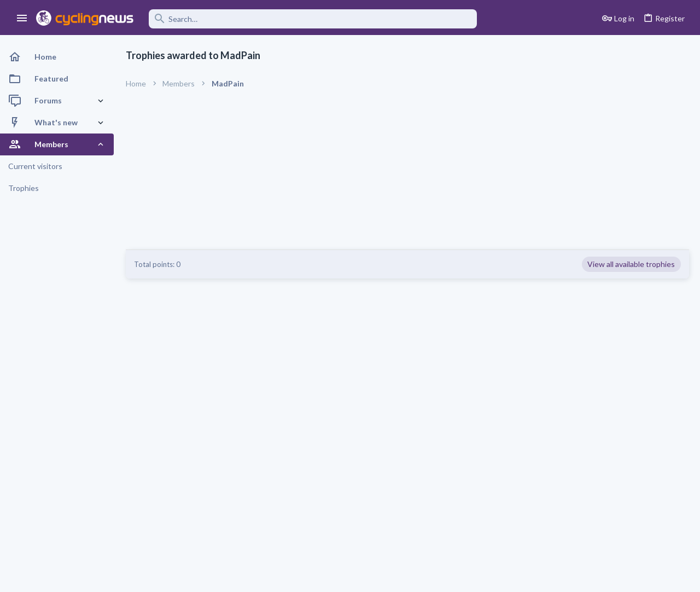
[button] (22, 19)
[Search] (313, 19)
